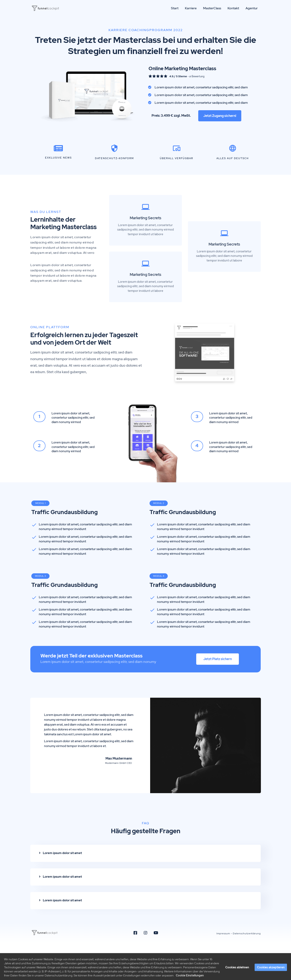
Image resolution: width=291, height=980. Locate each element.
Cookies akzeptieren (271, 975)
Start (175, 8)
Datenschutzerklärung (247, 933)
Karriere (191, 8)
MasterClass (212, 8)
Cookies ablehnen (237, 975)
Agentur (252, 8)
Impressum (223, 933)
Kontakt (233, 8)
